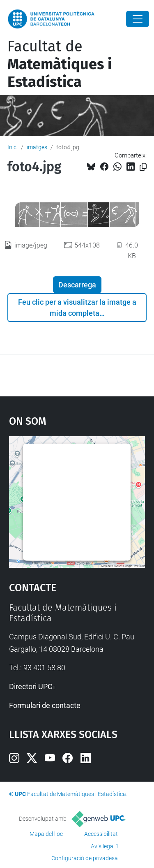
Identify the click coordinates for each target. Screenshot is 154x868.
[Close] (138, 19)
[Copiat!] (143, 167)
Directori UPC (31, 686)
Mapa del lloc (46, 834)
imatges (37, 147)
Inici (13, 147)
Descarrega (77, 285)
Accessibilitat (101, 834)
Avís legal (103, 846)
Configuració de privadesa (85, 858)
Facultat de (60, 64)
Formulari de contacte (45, 705)
